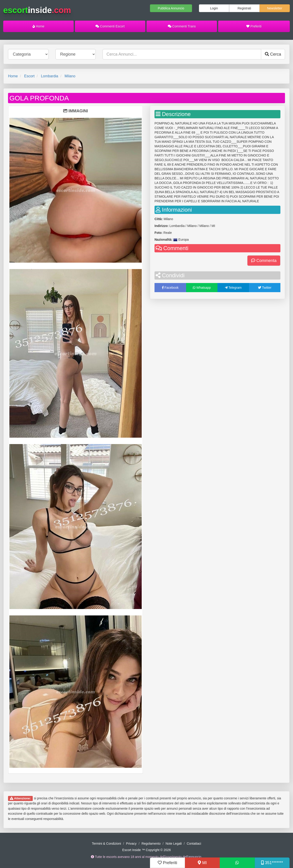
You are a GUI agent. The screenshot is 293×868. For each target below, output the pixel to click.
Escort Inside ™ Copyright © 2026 (146, 850)
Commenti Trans (182, 26)
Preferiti (254, 26)
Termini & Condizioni (106, 844)
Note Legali (174, 844)
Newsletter (275, 8)
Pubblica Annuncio (171, 8)
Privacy (131, 844)
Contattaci (194, 844)
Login (214, 8)
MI (202, 863)
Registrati (244, 8)
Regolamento (151, 844)
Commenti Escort (110, 26)
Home (38, 26)
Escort (29, 76)
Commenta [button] (264, 261)
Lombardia (50, 76)
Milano (70, 76)
